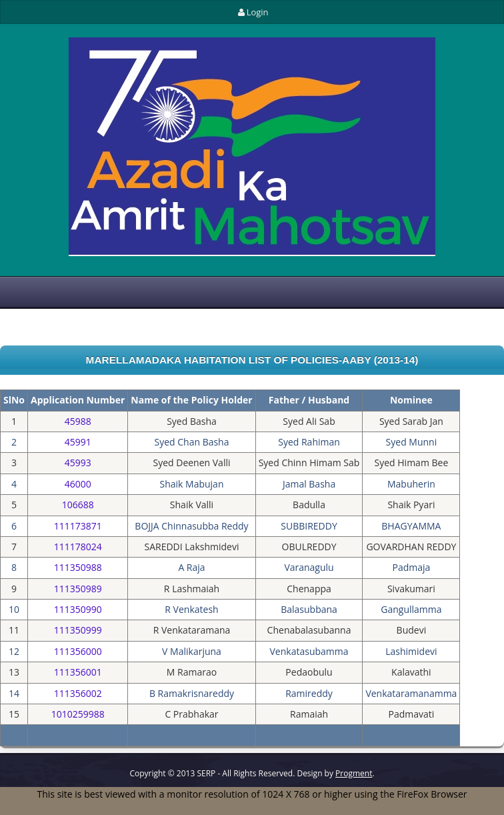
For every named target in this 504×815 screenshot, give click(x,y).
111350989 (78, 589)
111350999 (78, 630)
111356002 (78, 693)
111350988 (78, 567)
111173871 (78, 526)
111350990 (78, 609)
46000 (78, 484)
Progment (354, 773)
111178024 (78, 547)
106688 (78, 505)
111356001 (78, 672)
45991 (78, 442)
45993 (78, 463)
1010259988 (78, 714)
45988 (78, 421)
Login (252, 12)
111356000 (78, 651)
